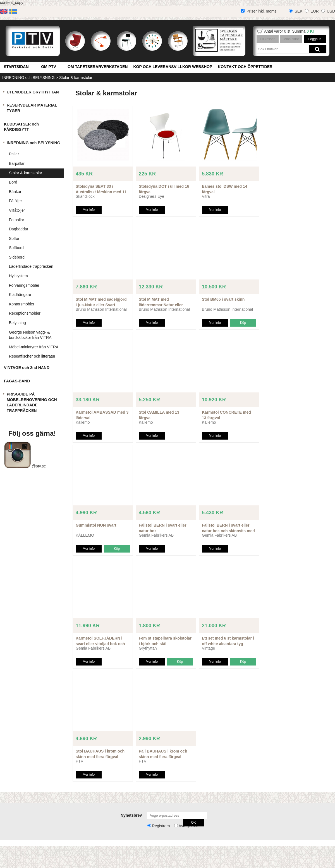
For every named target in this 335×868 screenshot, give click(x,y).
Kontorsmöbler (22, 304)
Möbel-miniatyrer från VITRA (34, 347)
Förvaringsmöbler (24, 285)
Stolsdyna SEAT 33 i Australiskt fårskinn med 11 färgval (101, 192)
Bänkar (15, 192)
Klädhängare (20, 295)
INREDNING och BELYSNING (28, 78)
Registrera (161, 826)
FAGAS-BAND (17, 381)
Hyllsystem (18, 276)
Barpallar (17, 163)
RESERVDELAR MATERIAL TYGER (32, 108)
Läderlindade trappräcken (31, 266)
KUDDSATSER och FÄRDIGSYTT (21, 127)
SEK (298, 11)
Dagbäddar (19, 229)
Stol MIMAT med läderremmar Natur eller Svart (161, 305)
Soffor (14, 238)
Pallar (14, 154)
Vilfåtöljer (17, 210)
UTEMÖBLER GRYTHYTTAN (33, 92)
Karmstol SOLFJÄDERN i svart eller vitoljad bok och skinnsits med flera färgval (100, 644)
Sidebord (17, 257)
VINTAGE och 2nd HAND (27, 368)
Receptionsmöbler (25, 313)
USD (331, 11)
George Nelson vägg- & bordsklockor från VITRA (30, 335)
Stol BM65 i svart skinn (223, 299)
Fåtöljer (15, 201)
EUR (315, 11)
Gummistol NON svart (96, 525)
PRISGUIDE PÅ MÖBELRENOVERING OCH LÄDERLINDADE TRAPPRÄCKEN (32, 402)
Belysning (17, 323)
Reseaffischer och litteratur (32, 356)
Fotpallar (16, 220)
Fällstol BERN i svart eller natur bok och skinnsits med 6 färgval (228, 531)
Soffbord (16, 248)
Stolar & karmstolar (76, 78)
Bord (13, 182)
